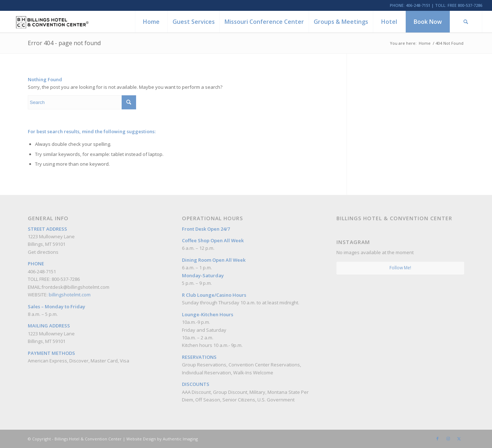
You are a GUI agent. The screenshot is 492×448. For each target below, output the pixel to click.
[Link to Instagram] (448, 439)
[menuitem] (151, 22)
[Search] (466, 22)
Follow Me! (400, 268)
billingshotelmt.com (70, 295)
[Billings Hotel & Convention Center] (52, 22)
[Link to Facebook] (437, 439)
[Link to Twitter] (459, 439)
